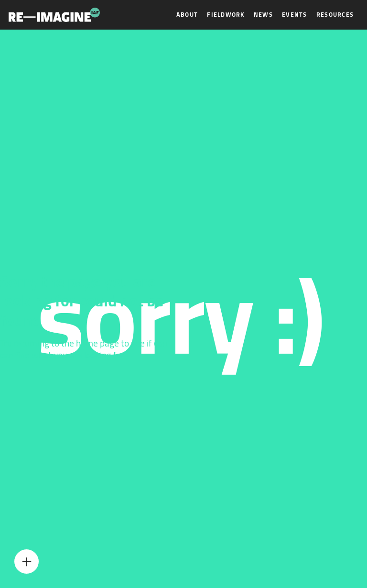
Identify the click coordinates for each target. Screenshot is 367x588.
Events (295, 15)
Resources (335, 15)
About (187, 15)
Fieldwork (226, 15)
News (263, 15)
